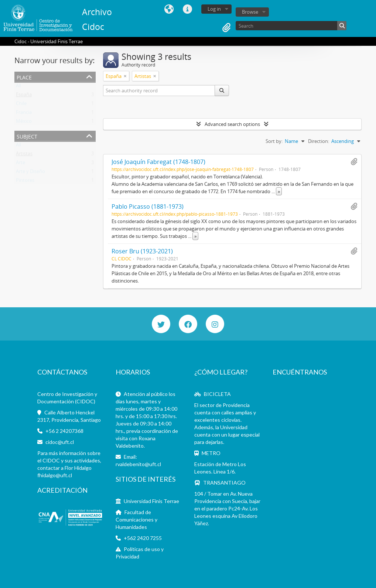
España (24, 96)
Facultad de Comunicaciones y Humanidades (136, 519)
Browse (250, 12)
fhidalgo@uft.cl (55, 475)
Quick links (188, 9)
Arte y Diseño (30, 173)
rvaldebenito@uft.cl (138, 464)
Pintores (25, 182)
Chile (21, 105)
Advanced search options (232, 124)
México (24, 123)
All (18, 87)
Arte (20, 164)
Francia (24, 114)
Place (24, 77)
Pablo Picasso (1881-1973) (148, 206)
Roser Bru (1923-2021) (142, 251)
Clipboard (226, 28)
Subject (27, 136)
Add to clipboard (354, 162)
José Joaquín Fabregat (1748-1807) (158, 162)
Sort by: (274, 141)
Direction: (319, 141)
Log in (214, 9)
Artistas (24, 155)
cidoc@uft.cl (60, 442)
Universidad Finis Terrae (151, 501)
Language (169, 9)
